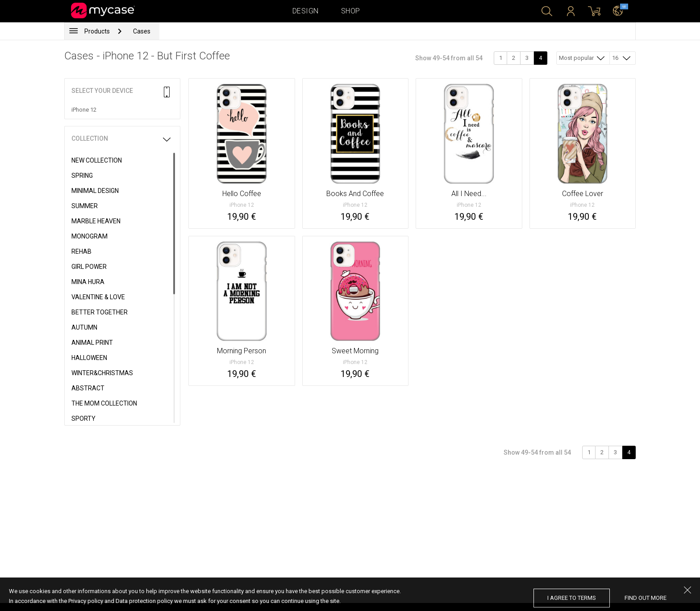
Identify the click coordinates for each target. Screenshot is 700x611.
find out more (646, 598)
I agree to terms (572, 598)
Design (306, 11)
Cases (142, 31)
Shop (351, 11)
